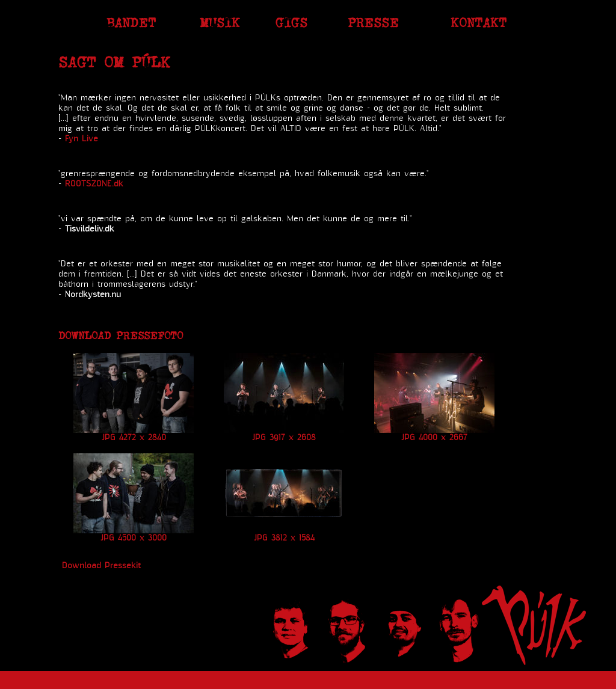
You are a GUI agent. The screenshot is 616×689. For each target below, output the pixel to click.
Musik (220, 23)
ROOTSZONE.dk (94, 184)
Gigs (291, 23)
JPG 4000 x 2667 (434, 438)
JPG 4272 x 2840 (134, 438)
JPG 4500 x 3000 (134, 538)
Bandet (131, 23)
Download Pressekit (101, 566)
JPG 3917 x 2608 (284, 438)
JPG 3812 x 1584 (284, 538)
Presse (373, 23)
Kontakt (479, 23)
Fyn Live (82, 139)
